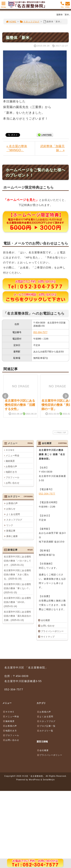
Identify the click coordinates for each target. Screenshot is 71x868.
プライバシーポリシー (52, 631)
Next (66, 396)
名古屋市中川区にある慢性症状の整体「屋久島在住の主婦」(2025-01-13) (17, 616)
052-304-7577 (40, 332)
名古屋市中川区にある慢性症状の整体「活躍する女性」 (20, 405)
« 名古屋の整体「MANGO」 (17, 148)
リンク (10, 525)
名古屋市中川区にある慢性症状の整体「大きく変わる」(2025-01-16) (17, 575)
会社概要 (45, 620)
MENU (4, 6)
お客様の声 (11, 466)
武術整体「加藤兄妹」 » (52, 148)
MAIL (68, 6)
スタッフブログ (30, 22)
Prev (5, 396)
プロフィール (12, 477)
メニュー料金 (12, 456)
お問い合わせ (12, 483)
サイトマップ (48, 637)
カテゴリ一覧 (45, 731)
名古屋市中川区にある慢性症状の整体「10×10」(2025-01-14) (17, 602)
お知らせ (11, 509)
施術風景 (10, 461)
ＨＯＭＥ (10, 450)
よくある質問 (13, 514)
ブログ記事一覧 (46, 726)
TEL (62, 6)
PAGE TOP (60, 432)
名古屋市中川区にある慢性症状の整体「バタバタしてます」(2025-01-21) (17, 561)
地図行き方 (11, 472)
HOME (11, 22)
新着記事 (11, 531)
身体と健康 (12, 536)
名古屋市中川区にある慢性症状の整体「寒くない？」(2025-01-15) (17, 588)
